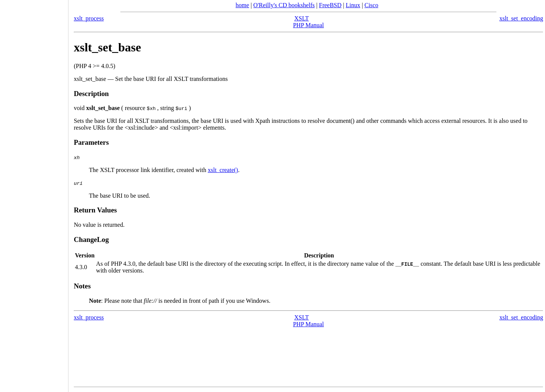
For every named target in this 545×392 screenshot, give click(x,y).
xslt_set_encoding (521, 18)
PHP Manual (308, 25)
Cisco (371, 5)
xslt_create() (223, 170)
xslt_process (89, 18)
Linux (353, 5)
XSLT (302, 18)
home (243, 5)
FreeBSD (330, 5)
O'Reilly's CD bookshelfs (284, 5)
